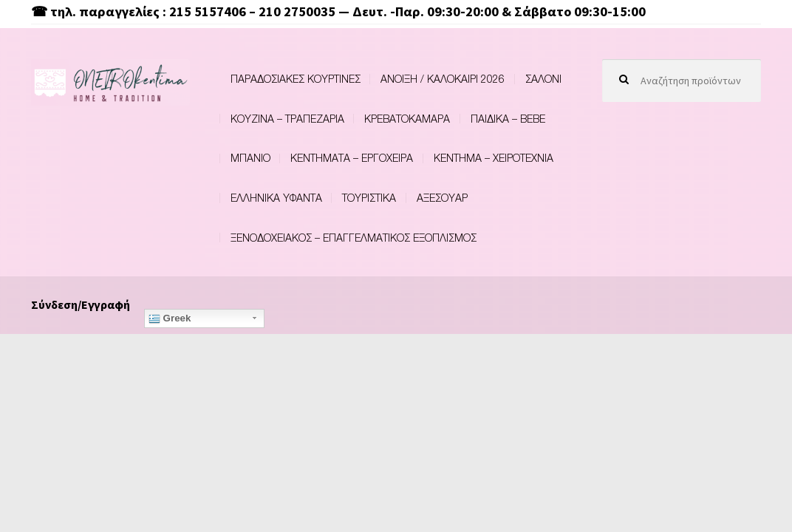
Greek (170, 318)
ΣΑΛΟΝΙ (543, 79)
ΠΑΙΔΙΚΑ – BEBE (508, 119)
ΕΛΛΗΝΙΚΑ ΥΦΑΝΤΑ (276, 198)
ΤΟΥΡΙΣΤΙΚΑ (369, 198)
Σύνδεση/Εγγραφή (81, 304)
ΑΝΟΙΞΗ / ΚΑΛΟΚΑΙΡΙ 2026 (443, 79)
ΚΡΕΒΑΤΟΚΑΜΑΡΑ (407, 119)
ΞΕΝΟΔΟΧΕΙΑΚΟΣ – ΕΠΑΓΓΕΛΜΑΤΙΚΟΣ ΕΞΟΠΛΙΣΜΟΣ (354, 238)
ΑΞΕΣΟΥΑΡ (442, 198)
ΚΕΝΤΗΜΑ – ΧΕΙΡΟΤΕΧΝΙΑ (494, 158)
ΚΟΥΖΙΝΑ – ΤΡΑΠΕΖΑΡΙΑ (287, 119)
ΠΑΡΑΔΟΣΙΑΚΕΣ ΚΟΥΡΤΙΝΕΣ (296, 79)
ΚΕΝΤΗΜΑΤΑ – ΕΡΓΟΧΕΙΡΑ (352, 158)
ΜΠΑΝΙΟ (250, 158)
